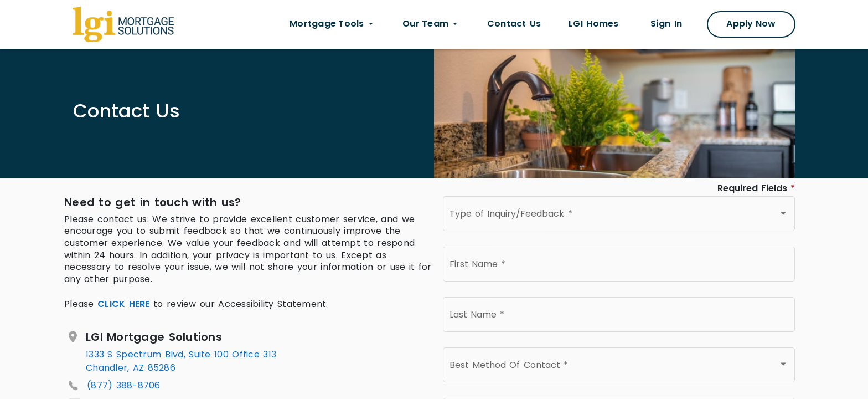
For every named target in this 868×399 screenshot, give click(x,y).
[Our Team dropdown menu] (431, 24)
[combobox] (619, 216)
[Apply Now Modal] (751, 24)
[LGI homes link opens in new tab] (593, 24)
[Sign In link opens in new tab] (666, 24)
